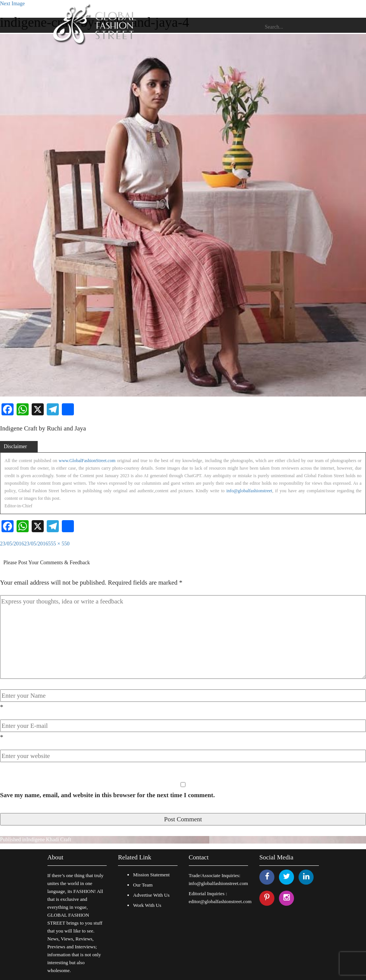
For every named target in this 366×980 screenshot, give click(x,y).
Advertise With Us (151, 895)
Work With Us (147, 905)
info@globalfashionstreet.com (218, 883)
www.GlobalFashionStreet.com (87, 461)
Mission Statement (151, 875)
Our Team (143, 885)
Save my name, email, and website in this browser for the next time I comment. (107, 795)
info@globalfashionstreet (249, 491)
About (56, 857)
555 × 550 (59, 544)
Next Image (12, 4)
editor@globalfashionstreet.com (220, 901)
